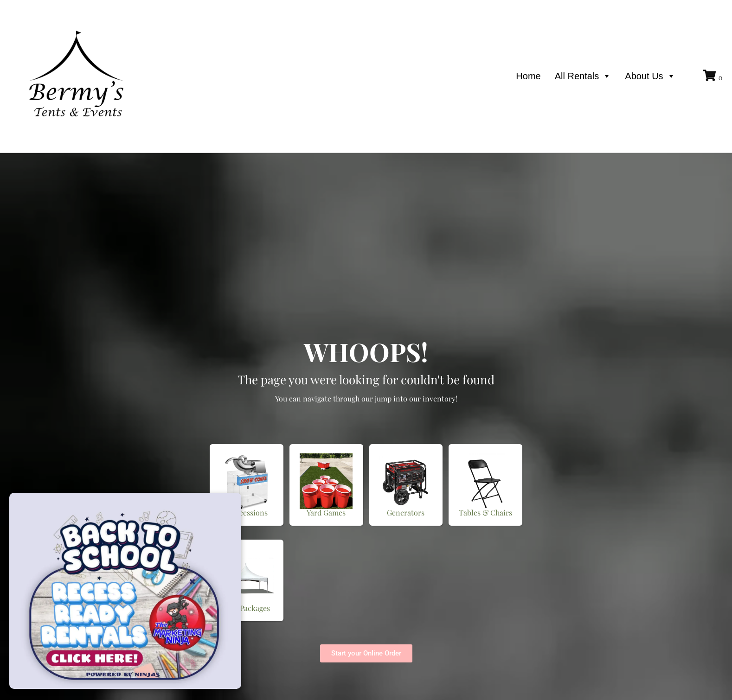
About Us (650, 76)
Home (528, 76)
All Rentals (583, 76)
